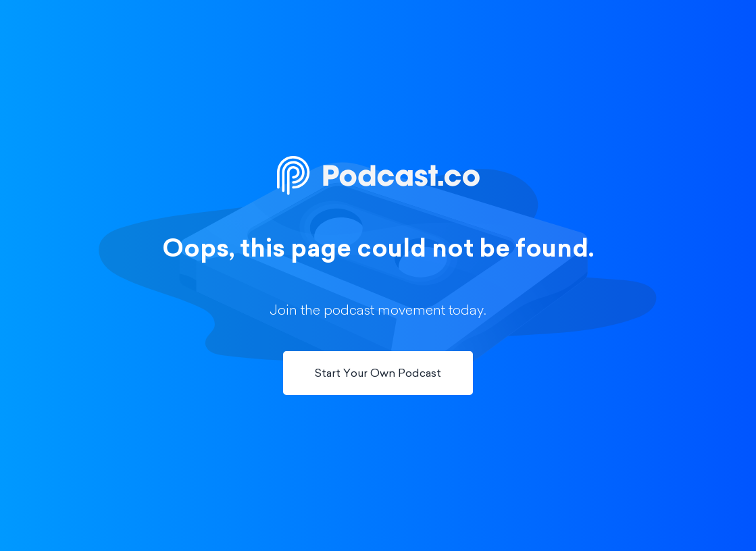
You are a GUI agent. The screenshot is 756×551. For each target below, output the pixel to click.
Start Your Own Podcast (378, 374)
